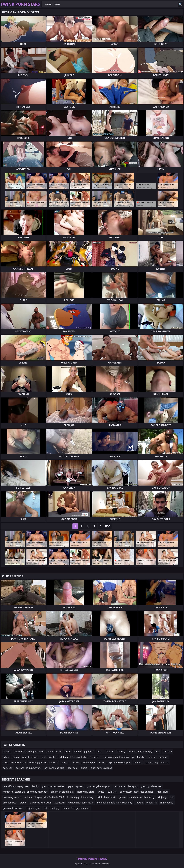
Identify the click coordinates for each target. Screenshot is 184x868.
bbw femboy (10, 803)
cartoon (168, 752)
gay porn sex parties (53, 786)
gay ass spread (75, 786)
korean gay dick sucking (80, 797)
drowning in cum (12, 797)
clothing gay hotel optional (44, 762)
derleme (163, 757)
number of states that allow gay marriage (25, 792)
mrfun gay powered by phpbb (114, 762)
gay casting (152, 762)
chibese (138, 762)
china (50, 752)
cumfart (112, 792)
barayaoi (133, 786)
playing (65, 762)
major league (33, 808)
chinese (7, 752)
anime (152, 757)
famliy (35, 786)
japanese (89, 752)
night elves (163, 792)
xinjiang (162, 797)
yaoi (158, 752)
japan (123, 797)
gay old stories (30, 757)
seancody (60, 803)
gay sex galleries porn (99, 786)
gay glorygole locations (116, 757)
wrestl (101, 792)
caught (139, 803)
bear (100, 752)
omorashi (151, 803)
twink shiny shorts (106, 797)
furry (59, 752)
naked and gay (51, 808)
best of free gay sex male (76, 808)
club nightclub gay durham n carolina (80, 757)
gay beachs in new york (29, 768)
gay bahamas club (54, 768)
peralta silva (139, 757)
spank (16, 757)
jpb (172, 797)
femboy (121, 752)
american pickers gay (62, 792)
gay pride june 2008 (41, 803)
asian (68, 752)
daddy (77, 752)
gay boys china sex (151, 786)
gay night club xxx (13, 808)
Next (108, 526)
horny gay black (86, 792)
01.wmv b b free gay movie (29, 752)
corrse (165, 762)
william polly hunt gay (140, 752)
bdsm (6, 757)
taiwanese (119, 786)
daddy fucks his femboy (142, 797)
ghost (84, 768)
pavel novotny (49, 757)
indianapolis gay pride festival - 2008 (44, 797)
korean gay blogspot (84, 762)
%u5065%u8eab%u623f (81, 803)
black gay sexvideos (101, 768)
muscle (110, 752)
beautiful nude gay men (16, 786)
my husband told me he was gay (115, 803)
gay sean (8, 768)
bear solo (73, 768)
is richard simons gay (14, 762)
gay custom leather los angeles (137, 792)
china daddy (167, 803)
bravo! (23, 803)
